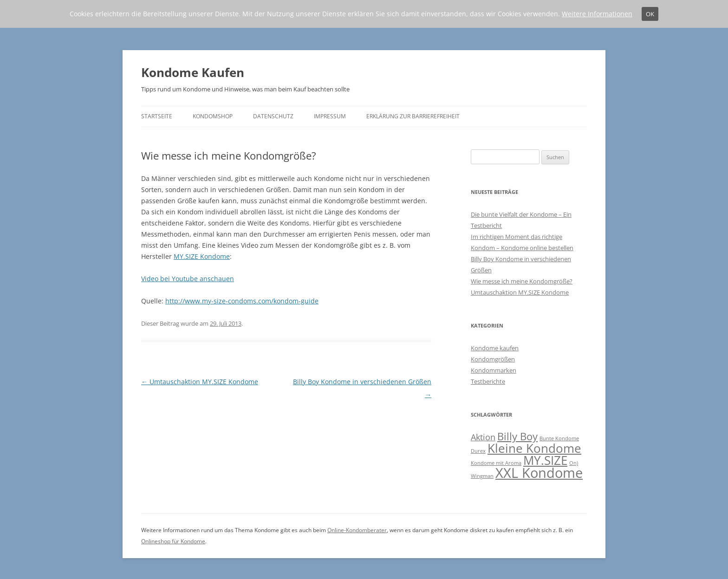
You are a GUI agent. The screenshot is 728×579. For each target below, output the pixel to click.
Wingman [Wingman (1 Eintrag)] (482, 476)
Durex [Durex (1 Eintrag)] (478, 451)
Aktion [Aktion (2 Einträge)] (483, 437)
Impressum (330, 116)
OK (650, 14)
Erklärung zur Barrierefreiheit (413, 116)
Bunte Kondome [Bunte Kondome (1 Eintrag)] (559, 438)
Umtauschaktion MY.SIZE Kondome (200, 382)
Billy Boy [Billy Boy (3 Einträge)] (517, 436)
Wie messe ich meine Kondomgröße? (522, 281)
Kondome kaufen (495, 348)
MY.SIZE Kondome (202, 256)
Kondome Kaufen (193, 72)
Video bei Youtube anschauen (188, 279)
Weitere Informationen (597, 14)
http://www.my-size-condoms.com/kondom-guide (242, 301)
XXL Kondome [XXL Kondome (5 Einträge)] (539, 473)
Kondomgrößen (493, 359)
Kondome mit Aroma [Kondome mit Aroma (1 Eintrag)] (496, 463)
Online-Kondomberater (357, 530)
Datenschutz (273, 116)
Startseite (157, 116)
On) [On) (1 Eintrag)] (574, 463)
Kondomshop (213, 116)
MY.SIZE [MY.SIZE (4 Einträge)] (545, 460)
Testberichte (488, 381)
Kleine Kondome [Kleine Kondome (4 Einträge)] (534, 448)
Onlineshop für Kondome (173, 541)
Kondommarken (494, 370)
